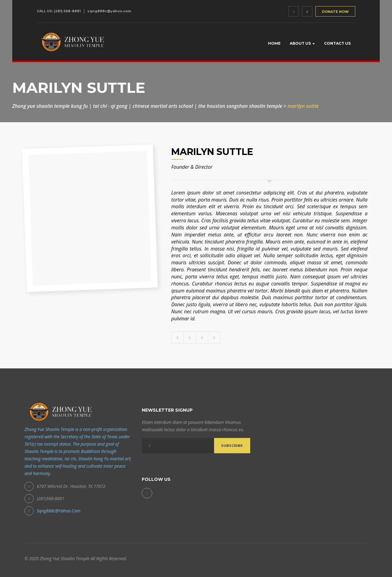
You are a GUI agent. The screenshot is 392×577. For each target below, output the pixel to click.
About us (302, 43)
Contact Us (337, 43)
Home (274, 43)
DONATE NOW (335, 12)
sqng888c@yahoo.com (109, 11)
